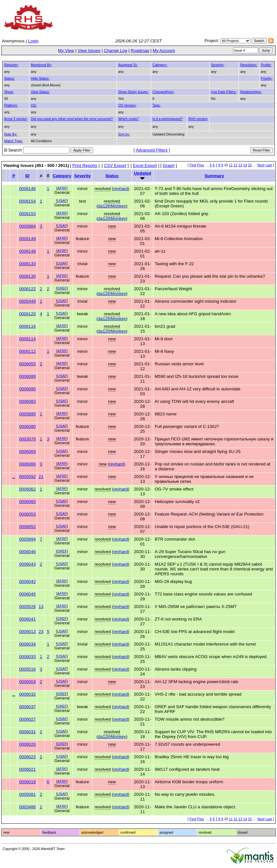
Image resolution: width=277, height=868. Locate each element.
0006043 (27, 564)
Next (261, 165)
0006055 (27, 364)
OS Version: (127, 105)
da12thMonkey (112, 206)
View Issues (89, 51)
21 (41, 477)
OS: (34, 105)
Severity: (217, 65)
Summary (214, 176)
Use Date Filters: (224, 92)
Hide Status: (40, 78)
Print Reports (85, 165)
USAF (62, 201)
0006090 (27, 389)
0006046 (27, 552)
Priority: (267, 78)
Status (112, 176)
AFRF (62, 188)
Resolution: (249, 65)
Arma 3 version (16, 119)
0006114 (27, 339)
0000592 (27, 477)
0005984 (27, 226)
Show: (9, 92)
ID (27, 176)
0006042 (27, 582)
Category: (160, 65)
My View (66, 51)
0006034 (27, 644)
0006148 (27, 251)
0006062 (27, 489)
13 (240, 165)
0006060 (27, 502)
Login (33, 41)
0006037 (27, 707)
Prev (201, 165)
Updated (142, 173)
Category (62, 176)
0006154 (27, 201)
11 (231, 165)
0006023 (27, 757)
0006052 (27, 527)
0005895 (27, 414)
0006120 (27, 314)
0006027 (27, 719)
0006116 (27, 326)
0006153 (27, 214)
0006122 (27, 289)
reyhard (121, 189)
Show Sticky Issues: (133, 92)
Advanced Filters (152, 150)
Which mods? (129, 119)
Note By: (11, 134)
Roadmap (140, 51)
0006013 (27, 632)
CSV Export (115, 165)
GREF (62, 288)
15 (250, 165)
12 (236, 165)
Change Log (116, 51)
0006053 (27, 514)
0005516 (27, 669)
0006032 (27, 694)
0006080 (27, 426)
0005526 (27, 607)
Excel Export (145, 165)
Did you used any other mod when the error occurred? (72, 119)
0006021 (27, 769)
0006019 (27, 782)
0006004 (27, 682)
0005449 (27, 301)
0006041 (27, 619)
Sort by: (124, 134)
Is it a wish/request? (168, 119)
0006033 (27, 657)
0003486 (27, 807)
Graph (169, 165)
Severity (82, 176)
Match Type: (13, 141)
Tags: (156, 105)
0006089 (27, 376)
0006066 (27, 464)
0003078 (27, 439)
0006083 (27, 401)
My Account (164, 51)
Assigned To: (128, 65)
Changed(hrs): (163, 92)
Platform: (11, 105)
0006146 (27, 189)
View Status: (40, 92)
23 (41, 632)
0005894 (27, 539)
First (193, 165)
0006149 (27, 239)
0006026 (27, 744)
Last (269, 165)
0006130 (27, 276)
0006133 (27, 264)
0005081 (27, 794)
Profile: (266, 65)
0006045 (27, 594)
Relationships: (251, 92)
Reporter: (11, 65)
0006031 (27, 732)
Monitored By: (41, 65)
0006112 (27, 351)
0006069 (27, 451)
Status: (9, 78)
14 (245, 165)
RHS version (198, 119)
